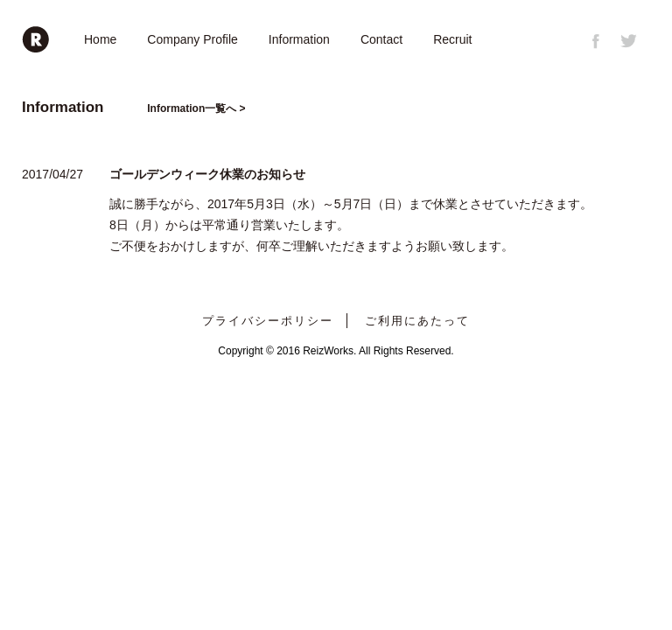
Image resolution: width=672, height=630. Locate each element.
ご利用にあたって (417, 321)
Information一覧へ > (196, 108)
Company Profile (192, 39)
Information (299, 39)
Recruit (452, 39)
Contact (381, 39)
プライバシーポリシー (268, 321)
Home (100, 39)
